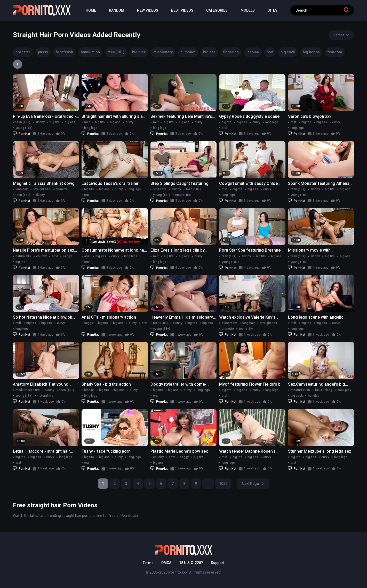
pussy (43, 52)
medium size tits (28, 390)
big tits (55, 122)
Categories (217, 10)
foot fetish (64, 52)
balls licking (324, 390)
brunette (62, 189)
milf (87, 122)
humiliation (90, 52)
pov (270, 52)
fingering (231, 52)
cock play (344, 390)
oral (224, 128)
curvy (130, 122)
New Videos (148, 10)
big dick (139, 52)
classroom (229, 323)
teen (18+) (116, 52)
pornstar (23, 52)
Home (91, 10)
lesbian (253, 52)
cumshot (188, 52)
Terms (148, 563)
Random (117, 10)
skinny (40, 122)
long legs (91, 128)
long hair (22, 189)
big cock (288, 52)
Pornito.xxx (178, 572)
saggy (67, 256)
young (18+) (24, 128)
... (208, 484)
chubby (41, 256)
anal (87, 256)
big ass (209, 52)
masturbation (300, 390)
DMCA (166, 563)
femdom (335, 52)
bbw (55, 256)
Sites (273, 10)
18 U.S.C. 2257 (191, 563)
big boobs (311, 52)
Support (218, 563)
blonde (89, 390)
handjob (314, 396)
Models (248, 10)
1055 (223, 484)
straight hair (42, 189)
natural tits (183, 195)
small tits (160, 189)
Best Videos (182, 10)
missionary (163, 52)
